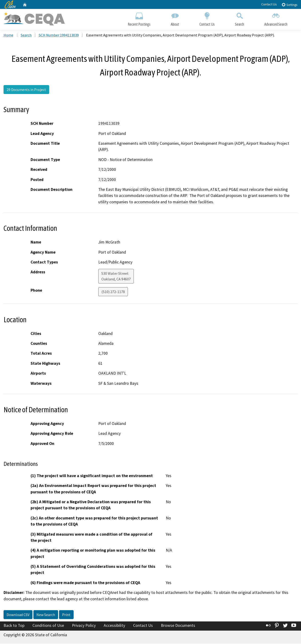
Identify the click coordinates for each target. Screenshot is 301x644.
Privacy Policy (84, 626)
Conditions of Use (48, 626)
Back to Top (14, 626)
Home (8, 35)
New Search (46, 615)
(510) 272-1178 (113, 292)
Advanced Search (276, 18)
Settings (289, 5)
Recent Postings (139, 18)
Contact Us (269, 4)
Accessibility (114, 626)
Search (240, 18)
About (175, 18)
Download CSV (18, 615)
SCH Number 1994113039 (59, 35)
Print (66, 615)
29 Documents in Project (26, 90)
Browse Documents (178, 626)
